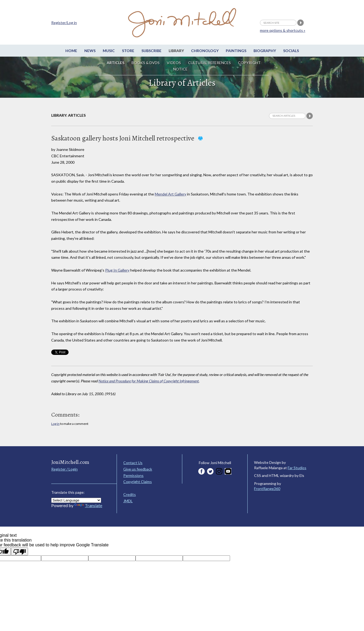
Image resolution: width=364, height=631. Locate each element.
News (90, 51)
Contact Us (133, 463)
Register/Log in (64, 23)
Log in (55, 424)
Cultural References (209, 63)
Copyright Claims (138, 482)
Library (176, 51)
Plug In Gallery (117, 270)
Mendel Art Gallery (171, 194)
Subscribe (151, 51)
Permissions (133, 475)
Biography (265, 51)
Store (128, 51)
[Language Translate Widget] (76, 500)
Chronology (205, 51)
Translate (88, 505)
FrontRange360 (267, 489)
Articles (116, 63)
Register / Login (64, 469)
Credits (130, 494)
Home (71, 51)
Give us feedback (138, 469)
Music (109, 51)
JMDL (128, 501)
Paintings (236, 51)
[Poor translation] (19, 551)
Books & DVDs (146, 63)
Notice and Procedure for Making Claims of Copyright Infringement (149, 381)
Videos (174, 63)
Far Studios (297, 468)
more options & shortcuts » (283, 30)
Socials (291, 51)
